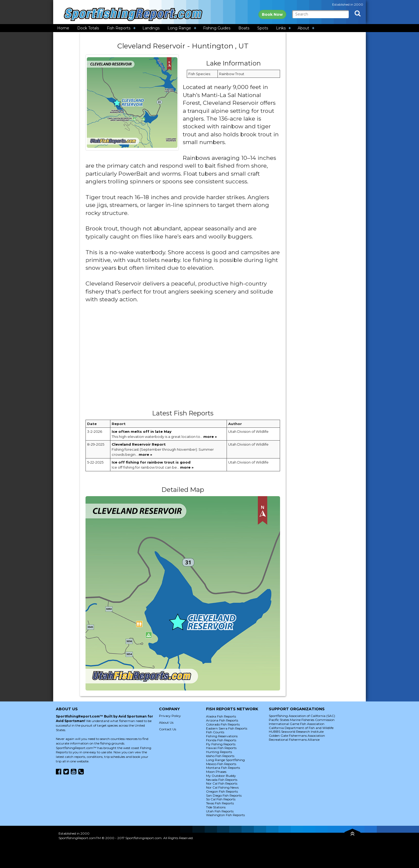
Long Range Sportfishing (225, 760)
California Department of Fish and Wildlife (301, 728)
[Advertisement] (183, 358)
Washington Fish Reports (225, 815)
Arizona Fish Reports (222, 720)
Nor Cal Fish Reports (222, 783)
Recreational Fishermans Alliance (294, 740)
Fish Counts (215, 732)
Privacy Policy (170, 716)
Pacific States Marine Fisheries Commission (302, 720)
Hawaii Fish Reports (221, 748)
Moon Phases (216, 772)
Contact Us (168, 729)
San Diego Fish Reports (224, 795)
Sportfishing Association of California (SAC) (302, 716)
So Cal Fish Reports (221, 799)
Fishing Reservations (222, 736)
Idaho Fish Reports (220, 756)
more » (210, 437)
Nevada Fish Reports (222, 780)
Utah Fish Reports (220, 811)
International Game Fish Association (297, 724)
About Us (166, 722)
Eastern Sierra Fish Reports (227, 728)
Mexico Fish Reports (221, 764)
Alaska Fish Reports (221, 716)
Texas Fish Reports (220, 803)
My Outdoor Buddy (221, 776)
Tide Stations (216, 807)
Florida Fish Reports (221, 740)
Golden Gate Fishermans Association (297, 736)
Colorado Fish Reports (223, 724)
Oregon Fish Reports (222, 791)
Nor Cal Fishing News (222, 787)
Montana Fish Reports (223, 768)
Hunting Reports (219, 752)
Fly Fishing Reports (221, 744)
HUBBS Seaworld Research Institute (296, 732)
